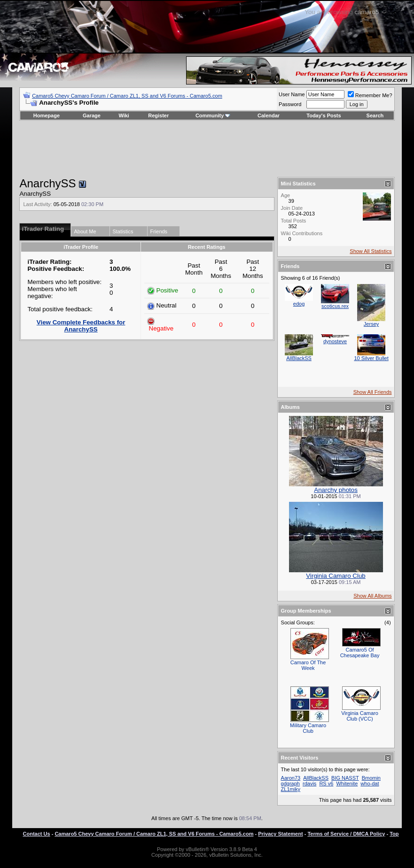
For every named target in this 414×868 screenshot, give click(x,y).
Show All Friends (373, 392)
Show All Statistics (371, 251)
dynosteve (335, 341)
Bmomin (371, 778)
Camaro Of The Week (308, 665)
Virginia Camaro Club (336, 576)
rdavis (309, 784)
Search (375, 115)
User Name (292, 94)
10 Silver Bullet (371, 358)
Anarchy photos (336, 490)
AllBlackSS (299, 358)
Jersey (371, 324)
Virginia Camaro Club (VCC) (360, 716)
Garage (92, 115)
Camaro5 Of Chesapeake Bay (360, 653)
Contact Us (37, 834)
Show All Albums (372, 596)
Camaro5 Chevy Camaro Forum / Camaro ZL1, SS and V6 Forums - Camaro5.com (127, 96)
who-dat (370, 784)
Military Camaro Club (308, 728)
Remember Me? (370, 95)
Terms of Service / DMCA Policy (346, 834)
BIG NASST (345, 778)
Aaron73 (291, 778)
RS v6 (326, 784)
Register (158, 115)
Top (394, 834)
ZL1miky (291, 789)
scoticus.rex (335, 306)
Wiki (124, 115)
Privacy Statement (280, 834)
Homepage (47, 115)
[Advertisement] (207, 149)
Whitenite (347, 784)
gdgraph (290, 784)
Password (290, 104)
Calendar (269, 115)
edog (299, 304)
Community (213, 115)
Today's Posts (324, 115)
